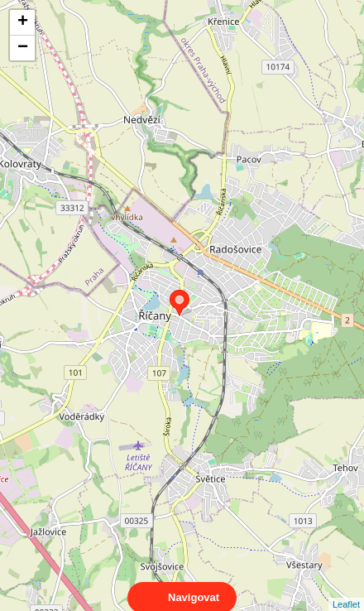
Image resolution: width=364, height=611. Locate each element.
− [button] (23, 48)
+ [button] (23, 22)
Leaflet (346, 589)
